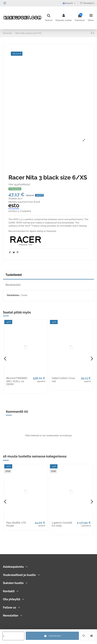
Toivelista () (87, 3)
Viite (11, 184)
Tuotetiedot (14, 275)
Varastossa (13, 295)
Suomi (69, 3)
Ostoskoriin (52, 636)
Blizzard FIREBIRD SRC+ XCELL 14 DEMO (17, 381)
